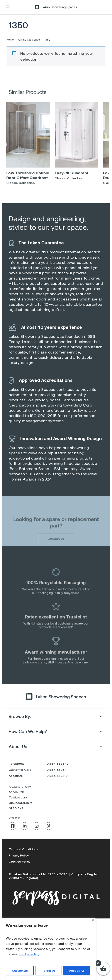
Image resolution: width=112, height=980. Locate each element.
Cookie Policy (29, 954)
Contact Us (56, 548)
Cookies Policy (20, 861)
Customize (20, 971)
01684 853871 (57, 770)
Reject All (48, 971)
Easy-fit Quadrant (72, 175)
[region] (48, 949)
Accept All (76, 971)
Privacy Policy (19, 855)
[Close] (93, 920)
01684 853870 (58, 763)
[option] (28, 148)
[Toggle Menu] (7, 7)
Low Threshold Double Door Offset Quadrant (28, 178)
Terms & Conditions (23, 849)
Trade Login (95, 7)
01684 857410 (57, 776)
